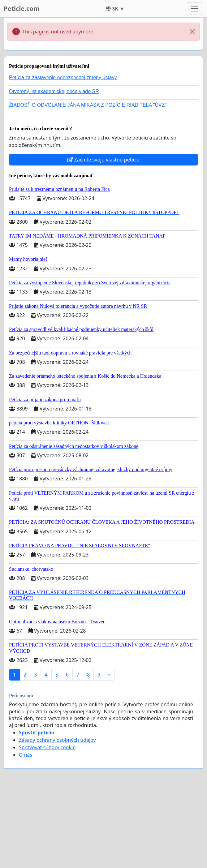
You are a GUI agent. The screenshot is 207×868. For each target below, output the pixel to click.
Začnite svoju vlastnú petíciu (104, 160)
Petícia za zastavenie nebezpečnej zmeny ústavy (63, 77)
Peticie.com (22, 9)
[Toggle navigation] (195, 9)
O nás (26, 755)
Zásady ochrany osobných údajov (57, 740)
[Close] (192, 32)
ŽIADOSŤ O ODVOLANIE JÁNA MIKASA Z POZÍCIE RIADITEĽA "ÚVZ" (88, 105)
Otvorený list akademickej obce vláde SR (54, 91)
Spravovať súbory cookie (47, 747)
